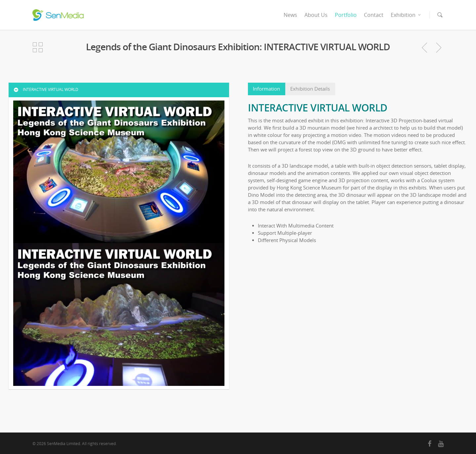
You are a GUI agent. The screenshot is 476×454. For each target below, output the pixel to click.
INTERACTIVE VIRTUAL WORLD (46, 89)
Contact (374, 15)
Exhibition (406, 15)
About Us (316, 15)
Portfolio (346, 15)
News (290, 15)
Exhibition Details (310, 89)
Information (266, 89)
